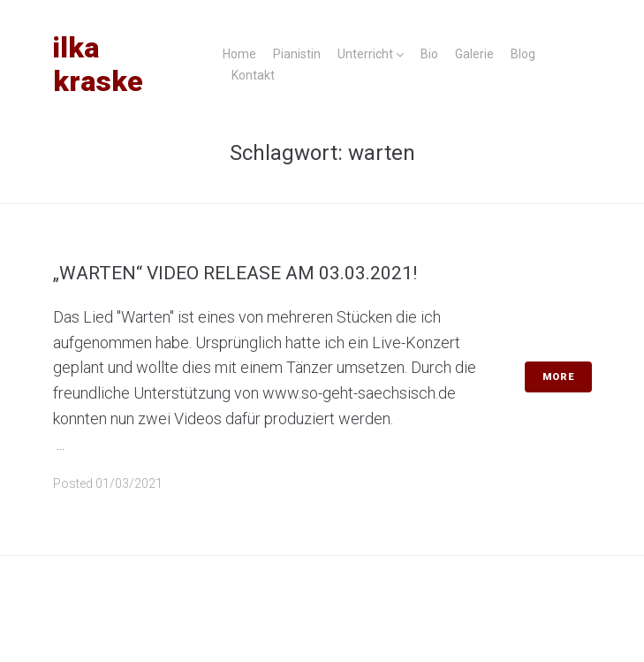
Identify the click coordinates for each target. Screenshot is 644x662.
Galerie (474, 54)
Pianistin (297, 54)
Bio (429, 54)
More (558, 377)
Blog (523, 54)
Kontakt (253, 75)
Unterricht (365, 54)
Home (239, 54)
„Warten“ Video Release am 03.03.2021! (235, 273)
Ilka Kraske (98, 65)
